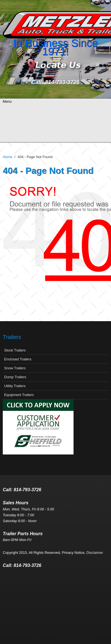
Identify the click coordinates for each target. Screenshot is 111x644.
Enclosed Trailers (18, 359)
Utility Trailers (15, 386)
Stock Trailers (15, 350)
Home (7, 157)
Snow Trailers (15, 368)
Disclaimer (95, 553)
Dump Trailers (15, 377)
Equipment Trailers (19, 395)
